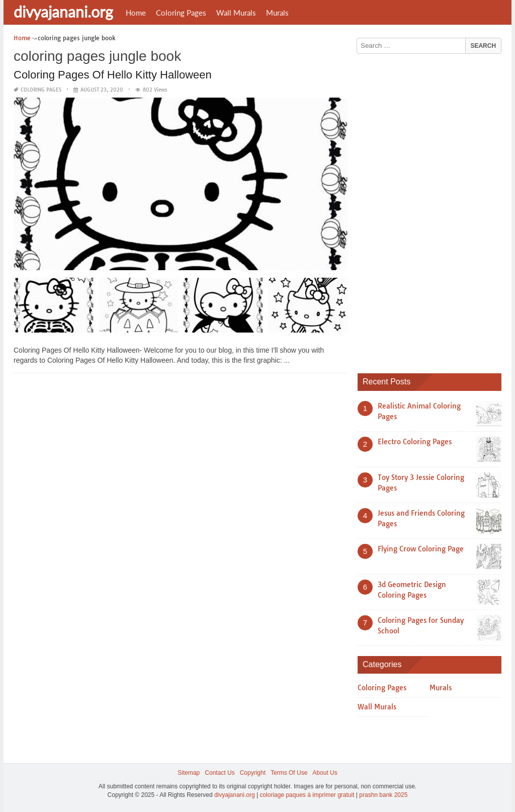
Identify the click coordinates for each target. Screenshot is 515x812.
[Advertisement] (433, 210)
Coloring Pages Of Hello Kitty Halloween (113, 75)
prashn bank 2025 (383, 795)
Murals (277, 13)
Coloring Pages (181, 13)
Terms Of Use (289, 773)
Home (136, 13)
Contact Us (220, 773)
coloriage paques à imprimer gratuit (307, 795)
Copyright (253, 773)
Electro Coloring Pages (415, 442)
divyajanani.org (63, 12)
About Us (325, 773)
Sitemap (189, 773)
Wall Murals (236, 13)
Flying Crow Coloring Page (421, 549)
